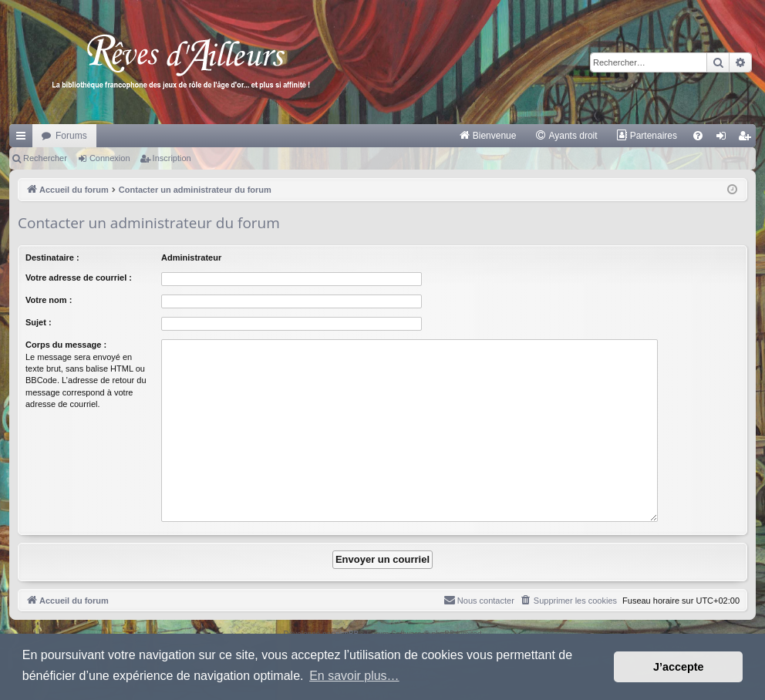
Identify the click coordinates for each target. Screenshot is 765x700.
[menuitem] (488, 136)
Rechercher (45, 158)
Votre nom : (49, 300)
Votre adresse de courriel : (79, 278)
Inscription (172, 158)
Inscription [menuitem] (748, 139)
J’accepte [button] (679, 667)
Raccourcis (24, 139)
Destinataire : (52, 257)
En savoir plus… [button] (354, 676)
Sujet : (39, 322)
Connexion (110, 158)
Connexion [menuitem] (725, 139)
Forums (71, 136)
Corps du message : (66, 345)
